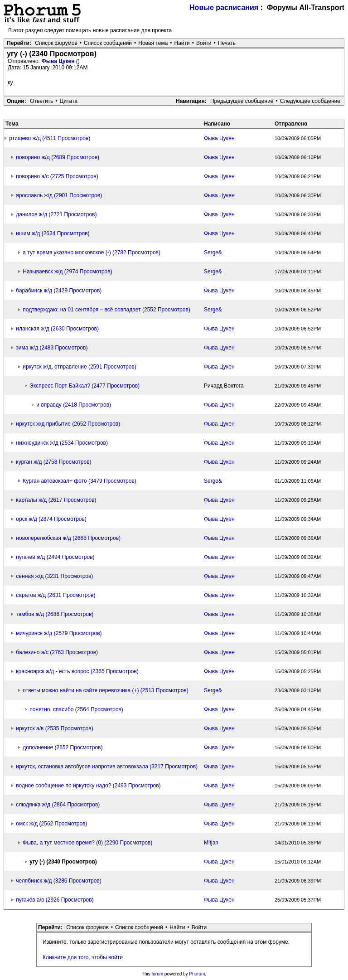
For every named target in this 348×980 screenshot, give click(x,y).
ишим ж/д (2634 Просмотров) (53, 233)
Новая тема (153, 43)
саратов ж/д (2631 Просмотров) (56, 595)
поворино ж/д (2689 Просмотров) (58, 157)
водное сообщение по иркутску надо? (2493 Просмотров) (88, 786)
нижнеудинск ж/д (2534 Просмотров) (62, 443)
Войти (204, 43)
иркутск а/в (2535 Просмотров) (54, 728)
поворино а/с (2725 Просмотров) (57, 176)
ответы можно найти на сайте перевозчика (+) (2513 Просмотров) (105, 690)
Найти (182, 43)
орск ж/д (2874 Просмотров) (51, 519)
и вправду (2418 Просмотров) (74, 405)
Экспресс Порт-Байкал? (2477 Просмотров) (85, 386)
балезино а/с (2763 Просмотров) (57, 652)
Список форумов (56, 43)
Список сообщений (108, 43)
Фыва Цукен (58, 61)
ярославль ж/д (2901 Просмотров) (59, 195)
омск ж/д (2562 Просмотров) (51, 824)
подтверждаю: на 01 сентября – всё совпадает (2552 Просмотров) (106, 310)
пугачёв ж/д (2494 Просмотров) (55, 557)
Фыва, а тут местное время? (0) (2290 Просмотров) (87, 843)
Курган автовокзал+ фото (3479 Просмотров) (79, 481)
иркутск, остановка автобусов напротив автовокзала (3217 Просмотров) (107, 767)
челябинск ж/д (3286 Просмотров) (58, 881)
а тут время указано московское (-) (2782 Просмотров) (92, 252)
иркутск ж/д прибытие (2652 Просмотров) (68, 424)
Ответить (41, 101)
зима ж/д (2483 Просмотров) (52, 348)
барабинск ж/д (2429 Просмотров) (59, 291)
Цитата (69, 101)
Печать (227, 43)
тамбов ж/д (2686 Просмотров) (55, 614)
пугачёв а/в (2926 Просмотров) (55, 900)
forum (158, 974)
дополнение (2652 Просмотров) (63, 747)
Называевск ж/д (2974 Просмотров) (67, 272)
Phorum (197, 974)
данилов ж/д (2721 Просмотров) (56, 214)
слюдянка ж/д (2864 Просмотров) (58, 805)
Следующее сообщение (310, 101)
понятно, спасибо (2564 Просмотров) (76, 709)
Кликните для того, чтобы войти (83, 957)
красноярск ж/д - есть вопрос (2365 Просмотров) (77, 671)
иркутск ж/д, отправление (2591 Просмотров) (79, 367)
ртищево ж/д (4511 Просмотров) (50, 138)
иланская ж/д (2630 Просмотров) (57, 329)
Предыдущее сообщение (242, 101)
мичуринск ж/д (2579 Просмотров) (59, 633)
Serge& (213, 252)
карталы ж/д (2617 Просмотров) (56, 500)
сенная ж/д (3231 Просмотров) (54, 576)
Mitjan (211, 843)
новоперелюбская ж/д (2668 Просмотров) (68, 538)
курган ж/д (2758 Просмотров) (53, 462)
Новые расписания (224, 7)
